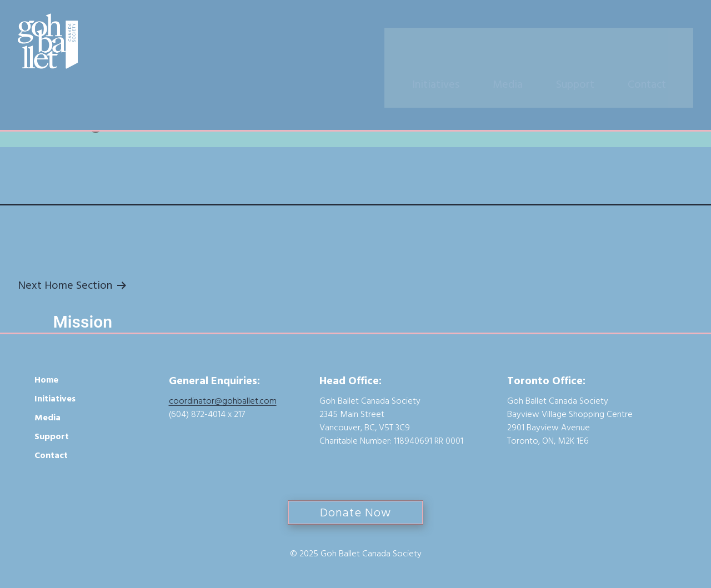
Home (46, 380)
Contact (665, 43)
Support (593, 43)
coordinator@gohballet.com (223, 401)
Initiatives (454, 43)
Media (525, 43)
